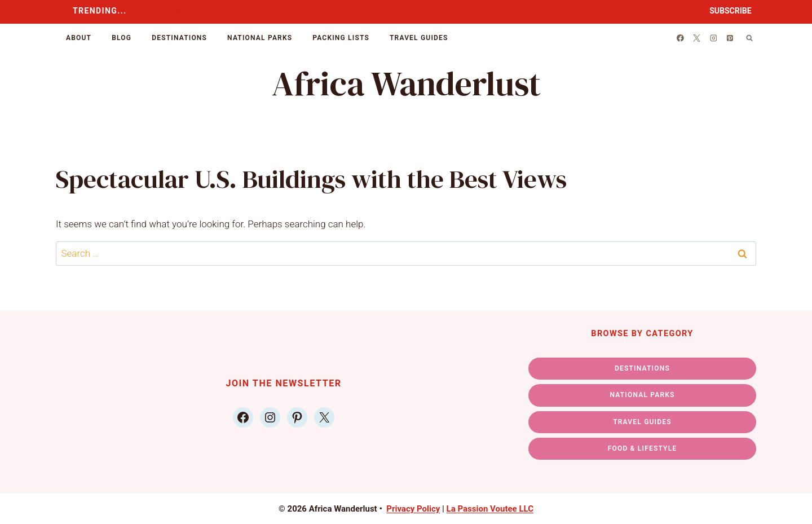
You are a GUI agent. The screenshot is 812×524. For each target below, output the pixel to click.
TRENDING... (100, 11)
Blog (122, 38)
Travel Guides (419, 38)
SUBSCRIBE (730, 11)
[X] (697, 38)
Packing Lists (341, 38)
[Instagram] (713, 38)
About (79, 38)
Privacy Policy (413, 509)
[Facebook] (681, 38)
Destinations (179, 38)
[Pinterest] (730, 38)
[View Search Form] (749, 38)
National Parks (260, 38)
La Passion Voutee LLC (490, 509)
